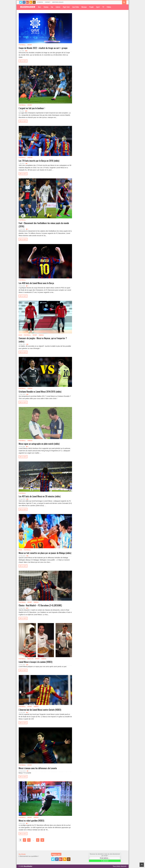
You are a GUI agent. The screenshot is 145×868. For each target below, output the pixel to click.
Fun (52, 7)
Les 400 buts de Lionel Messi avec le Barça (36, 283)
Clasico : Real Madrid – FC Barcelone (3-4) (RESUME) (40, 605)
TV (103, 7)
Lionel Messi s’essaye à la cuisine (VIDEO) (36, 662)
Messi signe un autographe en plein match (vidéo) (39, 444)
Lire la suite (23, 61)
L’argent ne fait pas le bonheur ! (32, 108)
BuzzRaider (22, 854)
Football (22, 45)
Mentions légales (58, 2)
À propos (40, 2)
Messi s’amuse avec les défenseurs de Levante (38, 768)
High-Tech (66, 7)
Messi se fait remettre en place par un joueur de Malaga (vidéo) (45, 553)
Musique (84, 7)
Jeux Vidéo (75, 7)
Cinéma (46, 7)
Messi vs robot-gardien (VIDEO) (31, 821)
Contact (48, 2)
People (91, 7)
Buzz (40, 7)
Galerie (58, 7)
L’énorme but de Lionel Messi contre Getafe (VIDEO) (40, 710)
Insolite (30, 659)
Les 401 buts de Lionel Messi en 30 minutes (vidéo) (40, 496)
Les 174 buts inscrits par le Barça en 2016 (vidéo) (39, 161)
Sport (98, 7)
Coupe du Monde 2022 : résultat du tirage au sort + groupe (43, 48)
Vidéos (109, 7)
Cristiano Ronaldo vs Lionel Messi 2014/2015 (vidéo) (40, 392)
